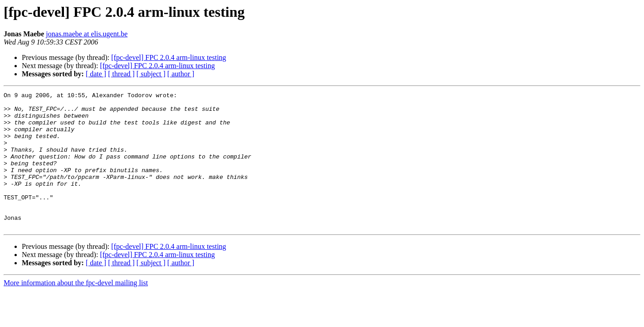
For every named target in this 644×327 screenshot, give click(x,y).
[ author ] (181, 74)
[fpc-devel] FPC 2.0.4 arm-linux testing (168, 57)
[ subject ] (151, 74)
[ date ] (96, 74)
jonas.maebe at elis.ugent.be (87, 34)
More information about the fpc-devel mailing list (76, 310)
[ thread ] (121, 74)
